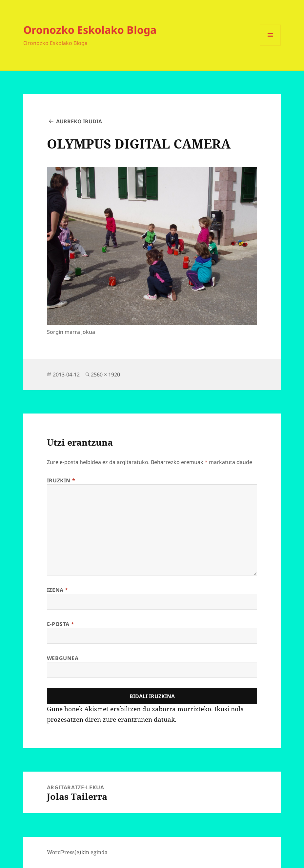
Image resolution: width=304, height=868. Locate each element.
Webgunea (63, 658)
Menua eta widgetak (270, 45)
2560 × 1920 (105, 374)
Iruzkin (61, 480)
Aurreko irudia (79, 121)
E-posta (61, 624)
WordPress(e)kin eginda (77, 852)
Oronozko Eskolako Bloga (90, 30)
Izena (58, 590)
